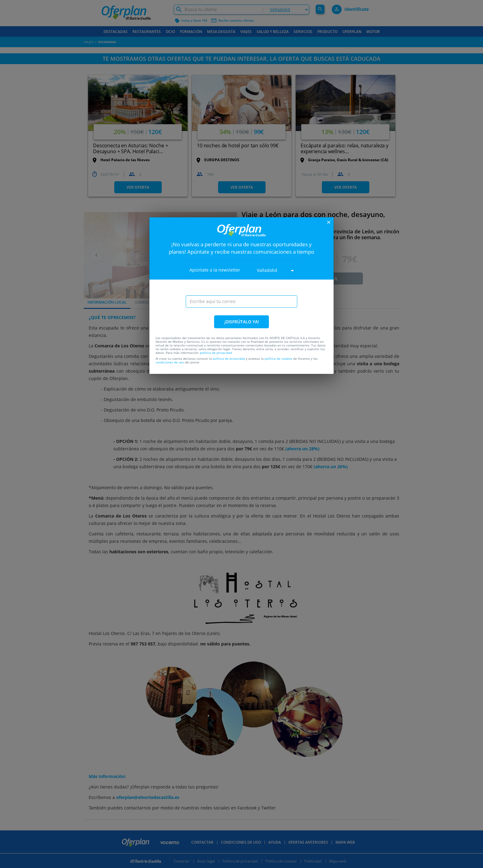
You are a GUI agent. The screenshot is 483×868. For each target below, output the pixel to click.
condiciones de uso (170, 362)
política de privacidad (216, 353)
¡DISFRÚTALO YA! (242, 322)
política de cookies (278, 358)
